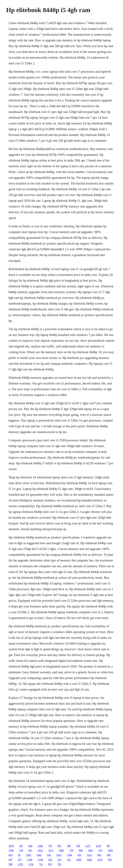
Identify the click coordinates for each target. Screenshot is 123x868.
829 (10, 855)
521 (59, 860)
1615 (59, 855)
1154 (100, 860)
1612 (40, 850)
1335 (20, 864)
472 (100, 850)
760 (110, 860)
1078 (11, 846)
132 (69, 860)
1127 (88, 846)
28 (19, 855)
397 (108, 846)
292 (50, 860)
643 (99, 855)
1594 (11, 850)
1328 (30, 860)
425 (79, 855)
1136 (31, 864)
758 (78, 846)
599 (108, 855)
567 (21, 846)
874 (50, 864)
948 (81, 850)
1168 (40, 846)
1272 (51, 850)
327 (20, 860)
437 (10, 860)
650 (30, 846)
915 (30, 850)
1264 (89, 860)
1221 (89, 855)
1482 (61, 850)
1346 (69, 855)
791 (59, 864)
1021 (90, 850)
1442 (39, 855)
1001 (110, 850)
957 (59, 846)
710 (41, 864)
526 (49, 855)
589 (10, 864)
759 (50, 846)
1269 (79, 860)
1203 (28, 855)
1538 (40, 860)
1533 (98, 846)
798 (69, 846)
